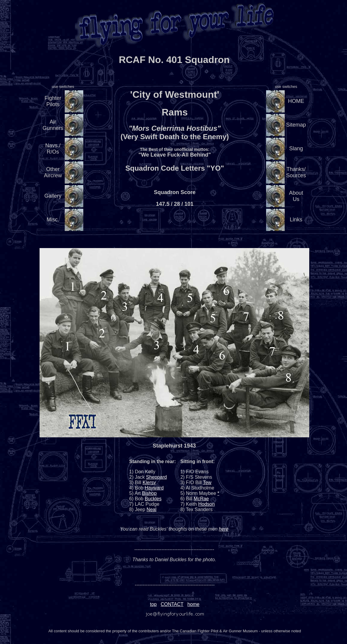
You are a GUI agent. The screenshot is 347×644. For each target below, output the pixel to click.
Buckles (153, 499)
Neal (151, 509)
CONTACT (172, 604)
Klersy (149, 482)
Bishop (149, 493)
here (224, 529)
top (153, 604)
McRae (201, 499)
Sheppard (156, 477)
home (193, 604)
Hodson (206, 504)
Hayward (154, 488)
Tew (207, 482)
